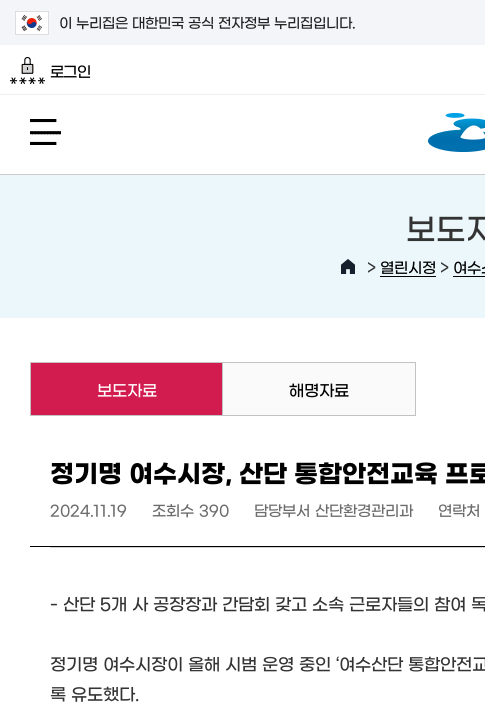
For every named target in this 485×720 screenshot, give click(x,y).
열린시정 (408, 266)
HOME (348, 267)
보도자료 (93, 389)
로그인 (50, 71)
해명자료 (319, 389)
